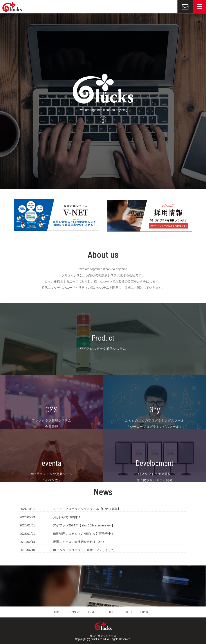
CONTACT (146, 612)
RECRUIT (128, 612)
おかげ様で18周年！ (67, 517)
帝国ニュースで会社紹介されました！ (79, 542)
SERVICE (92, 612)
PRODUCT (110, 612)
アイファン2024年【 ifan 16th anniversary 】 (84, 525)
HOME (58, 612)
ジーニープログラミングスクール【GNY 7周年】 (87, 509)
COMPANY (74, 612)
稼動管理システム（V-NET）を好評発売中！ (84, 534)
